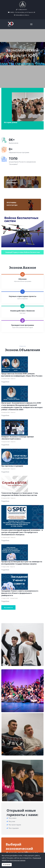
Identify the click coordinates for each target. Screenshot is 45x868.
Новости (13, 379)
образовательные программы (23, 281)
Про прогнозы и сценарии (12, 466)
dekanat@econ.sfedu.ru (22, 15)
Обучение (22, 279)
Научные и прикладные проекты (22, 296)
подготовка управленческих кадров (22, 327)
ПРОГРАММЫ (11, 180)
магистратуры (12, 205)
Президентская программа (23, 325)
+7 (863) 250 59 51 (22, 9)
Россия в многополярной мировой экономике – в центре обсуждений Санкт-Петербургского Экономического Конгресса (22, 532)
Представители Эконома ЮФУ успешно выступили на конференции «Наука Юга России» (22, 375)
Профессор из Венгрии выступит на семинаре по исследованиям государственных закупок (22, 563)
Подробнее (5, 382)
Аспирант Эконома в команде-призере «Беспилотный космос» (18, 438)
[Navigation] (31, 24)
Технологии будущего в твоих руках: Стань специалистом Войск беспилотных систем (20, 494)
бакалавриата (12, 183)
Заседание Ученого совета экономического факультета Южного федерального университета (20, 593)
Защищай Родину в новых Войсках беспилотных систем (23, 253)
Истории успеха (11, 122)
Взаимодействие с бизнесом (22, 311)
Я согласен (7, 865)
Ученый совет (14, 598)
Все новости (8, 607)
